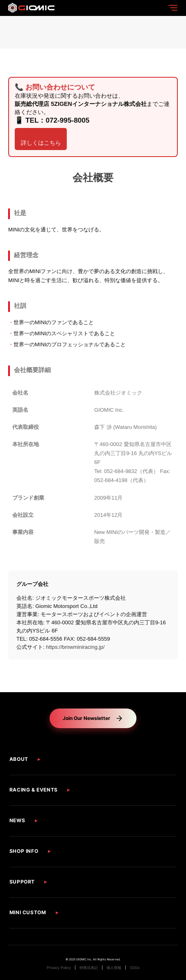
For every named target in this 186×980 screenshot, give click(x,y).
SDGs (135, 968)
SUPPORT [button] (22, 882)
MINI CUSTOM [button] (28, 912)
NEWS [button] (17, 820)
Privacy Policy (59, 968)
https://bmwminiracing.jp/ (75, 647)
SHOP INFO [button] (24, 851)
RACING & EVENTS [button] (34, 790)
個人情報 (114, 968)
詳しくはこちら (41, 143)
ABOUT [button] (19, 759)
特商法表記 (89, 968)
